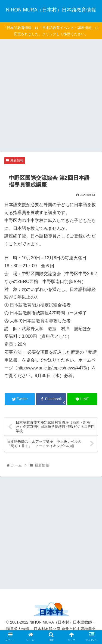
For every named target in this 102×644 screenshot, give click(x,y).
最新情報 (15, 160)
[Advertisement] (51, 95)
